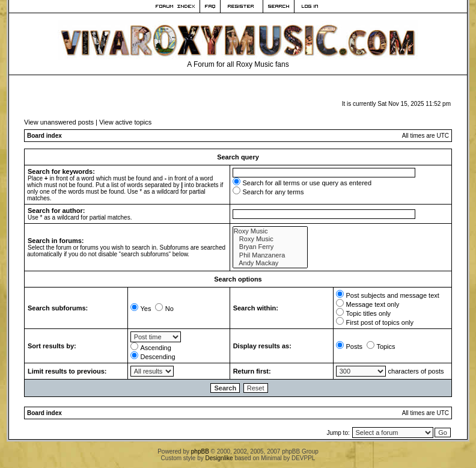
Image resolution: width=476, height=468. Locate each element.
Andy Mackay (270, 263)
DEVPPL (303, 458)
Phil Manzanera (270, 255)
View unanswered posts (59, 122)
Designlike (219, 458)
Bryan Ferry (270, 247)
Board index (44, 136)
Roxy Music (270, 231)
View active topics (125, 122)
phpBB (200, 451)
